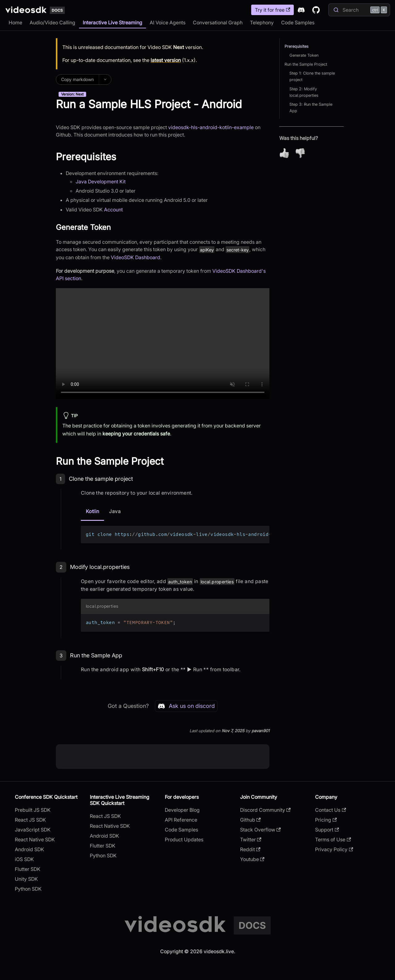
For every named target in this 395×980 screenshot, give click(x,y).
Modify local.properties (100, 567)
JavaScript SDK (33, 830)
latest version (166, 60)
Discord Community (265, 810)
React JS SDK (30, 820)
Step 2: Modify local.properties (304, 92)
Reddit (250, 849)
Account (113, 210)
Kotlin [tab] (92, 511)
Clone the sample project (101, 479)
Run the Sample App (96, 655)
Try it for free (272, 10)
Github (250, 820)
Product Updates (184, 839)
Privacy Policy (334, 849)
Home (15, 22)
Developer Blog (182, 810)
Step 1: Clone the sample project (312, 76)
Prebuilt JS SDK (33, 810)
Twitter (251, 839)
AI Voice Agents (168, 22)
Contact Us (331, 810)
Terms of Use (333, 839)
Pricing (326, 820)
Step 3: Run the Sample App (311, 108)
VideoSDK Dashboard (135, 257)
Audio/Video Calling (52, 22)
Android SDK (29, 849)
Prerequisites (297, 46)
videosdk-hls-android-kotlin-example (211, 127)
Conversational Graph (218, 22)
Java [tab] (115, 511)
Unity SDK (26, 879)
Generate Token (304, 55)
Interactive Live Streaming (112, 22)
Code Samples (298, 22)
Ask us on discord (186, 706)
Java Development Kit (101, 182)
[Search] (359, 10)
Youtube (252, 859)
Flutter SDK (28, 869)
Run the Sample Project (306, 64)
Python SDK (28, 889)
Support (327, 830)
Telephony (262, 22)
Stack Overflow (260, 830)
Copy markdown (77, 79)
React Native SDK (35, 839)
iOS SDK (24, 859)
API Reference (181, 820)
